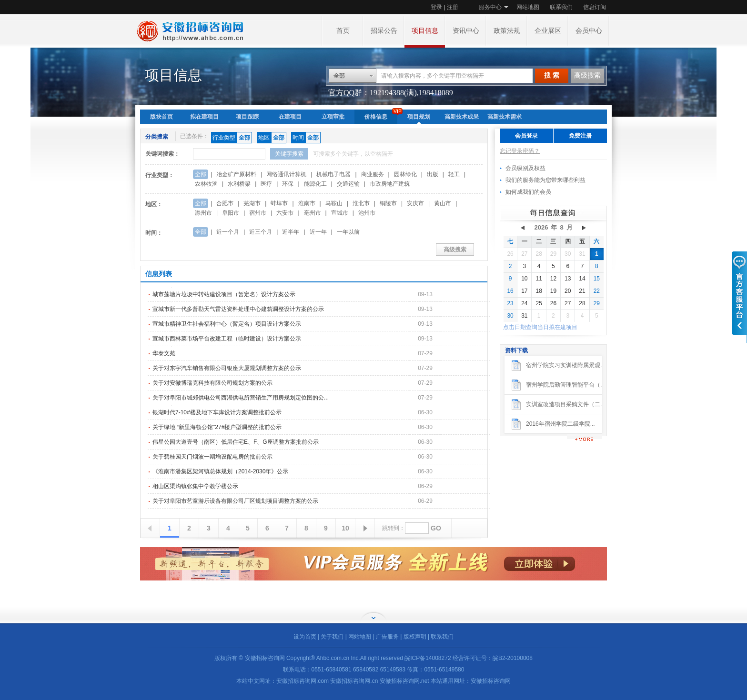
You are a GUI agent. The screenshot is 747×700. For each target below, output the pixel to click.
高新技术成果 (462, 117)
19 (553, 291)
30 (568, 254)
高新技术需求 (505, 117)
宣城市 (340, 213)
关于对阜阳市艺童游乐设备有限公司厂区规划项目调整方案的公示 (235, 501)
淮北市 (361, 203)
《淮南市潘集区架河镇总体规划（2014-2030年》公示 (220, 471)
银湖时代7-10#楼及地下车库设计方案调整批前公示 (217, 412)
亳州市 (313, 213)
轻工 (454, 174)
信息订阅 (595, 7)
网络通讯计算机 (286, 174)
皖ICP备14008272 (428, 658)
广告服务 (387, 637)
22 (597, 291)
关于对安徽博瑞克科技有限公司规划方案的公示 (212, 383)
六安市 (285, 213)
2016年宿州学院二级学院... (560, 424)
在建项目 (290, 117)
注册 (453, 7)
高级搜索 (587, 75)
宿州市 (258, 213)
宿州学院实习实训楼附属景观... (565, 365)
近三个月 (261, 232)
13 (568, 279)
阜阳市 (231, 213)
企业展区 (548, 31)
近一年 (318, 232)
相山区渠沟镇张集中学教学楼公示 (195, 486)
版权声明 (415, 637)
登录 (436, 7)
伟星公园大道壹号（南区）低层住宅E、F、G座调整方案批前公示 (236, 442)
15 (597, 279)
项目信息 (425, 31)
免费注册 (580, 136)
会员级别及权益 (525, 168)
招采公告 (384, 31)
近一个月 (228, 232)
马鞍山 (334, 203)
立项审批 (333, 117)
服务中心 (490, 7)
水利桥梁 (239, 184)
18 (539, 291)
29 (553, 254)
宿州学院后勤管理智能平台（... (565, 385)
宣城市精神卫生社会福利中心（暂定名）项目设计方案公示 (227, 324)
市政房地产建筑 (390, 184)
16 (510, 291)
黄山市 (443, 203)
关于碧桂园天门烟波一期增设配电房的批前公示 (212, 457)
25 (539, 303)
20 (568, 291)
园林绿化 (405, 174)
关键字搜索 (289, 154)
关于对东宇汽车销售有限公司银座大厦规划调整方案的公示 (227, 368)
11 (539, 279)
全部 (339, 76)
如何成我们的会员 (528, 192)
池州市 (367, 213)
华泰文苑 (164, 353)
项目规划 (419, 117)
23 (510, 303)
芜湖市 (252, 203)
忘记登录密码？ (520, 151)
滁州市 (203, 213)
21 (582, 291)
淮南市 (307, 203)
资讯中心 (466, 31)
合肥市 (225, 203)
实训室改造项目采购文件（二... (565, 404)
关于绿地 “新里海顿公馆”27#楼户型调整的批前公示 (217, 427)
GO (436, 528)
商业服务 (373, 174)
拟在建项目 (204, 117)
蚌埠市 (279, 203)
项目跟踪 (247, 117)
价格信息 (376, 117)
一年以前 (348, 232)
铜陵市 (388, 203)
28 (539, 254)
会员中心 (589, 31)
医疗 (266, 184)
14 (582, 279)
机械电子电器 (333, 174)
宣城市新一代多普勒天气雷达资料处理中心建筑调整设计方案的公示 (238, 309)
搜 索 (552, 75)
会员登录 (526, 136)
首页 (343, 31)
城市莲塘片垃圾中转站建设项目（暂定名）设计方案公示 (224, 294)
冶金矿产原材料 (236, 174)
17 (524, 291)
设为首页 (305, 637)
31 (582, 254)
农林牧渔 (206, 184)
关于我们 (332, 637)
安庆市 (415, 203)
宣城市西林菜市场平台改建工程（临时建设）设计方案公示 (227, 339)
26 (510, 254)
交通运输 (348, 184)
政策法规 (507, 31)
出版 (433, 174)
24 (524, 303)
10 (345, 528)
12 (553, 279)
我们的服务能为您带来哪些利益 (545, 180)
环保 (288, 184)
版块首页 (162, 117)
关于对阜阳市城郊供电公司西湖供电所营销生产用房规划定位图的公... (241, 398)
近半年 (291, 232)
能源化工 (315, 184)
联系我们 (561, 7)
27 (524, 254)
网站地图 (528, 7)
